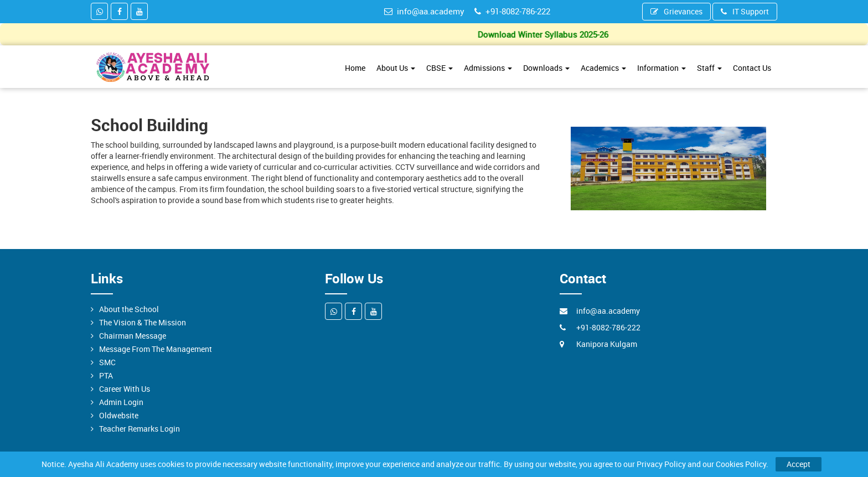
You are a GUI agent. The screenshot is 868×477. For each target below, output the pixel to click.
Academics (603, 68)
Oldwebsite (119, 415)
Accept (799, 464)
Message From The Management (156, 349)
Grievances (676, 11)
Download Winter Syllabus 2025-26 (545, 34)
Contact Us (752, 68)
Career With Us (125, 389)
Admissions (488, 68)
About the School (129, 309)
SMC (107, 362)
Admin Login (121, 402)
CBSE (440, 68)
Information (662, 68)
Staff (709, 68)
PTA (106, 375)
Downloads (546, 68)
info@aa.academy (424, 11)
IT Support (745, 11)
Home (355, 68)
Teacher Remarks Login (139, 429)
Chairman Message (133, 336)
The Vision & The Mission (143, 322)
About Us (396, 68)
